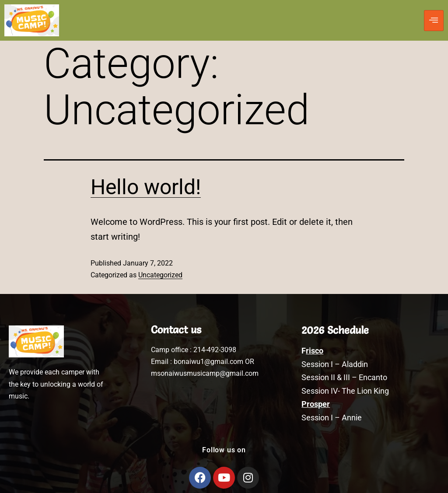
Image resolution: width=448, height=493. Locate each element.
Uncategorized (160, 275)
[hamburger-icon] (434, 21)
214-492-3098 (215, 350)
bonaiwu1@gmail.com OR (214, 362)
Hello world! (146, 187)
